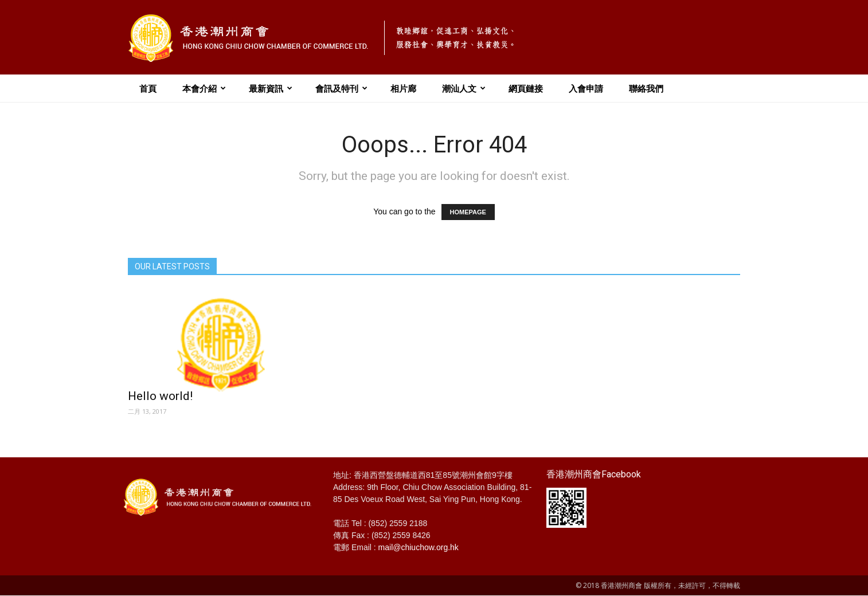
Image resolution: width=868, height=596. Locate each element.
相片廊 (403, 88)
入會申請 (586, 88)
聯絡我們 (646, 88)
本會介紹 (204, 88)
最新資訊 (271, 88)
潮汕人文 (464, 88)
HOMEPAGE (468, 212)
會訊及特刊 (341, 88)
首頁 (148, 88)
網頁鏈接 (526, 88)
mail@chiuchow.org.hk (419, 547)
